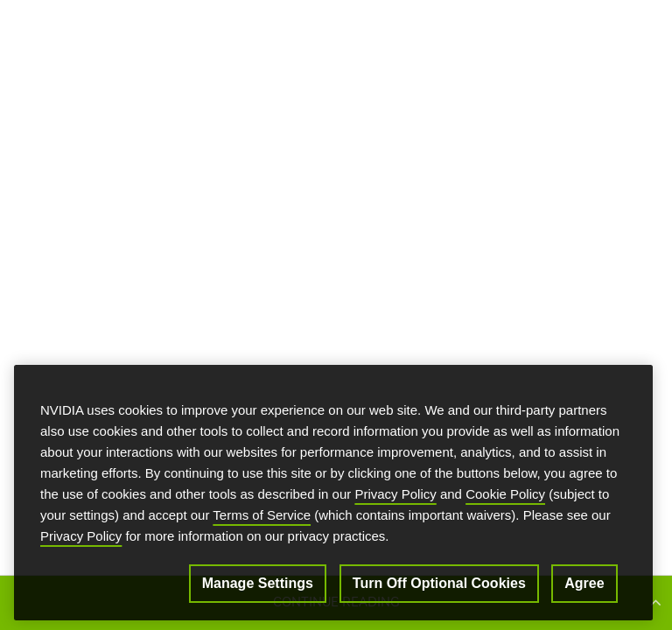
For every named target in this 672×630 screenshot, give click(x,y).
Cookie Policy (505, 497)
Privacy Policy (395, 497)
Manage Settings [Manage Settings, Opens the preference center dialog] (258, 586)
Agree (584, 586)
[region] (333, 495)
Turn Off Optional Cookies (439, 586)
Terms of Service (262, 518)
